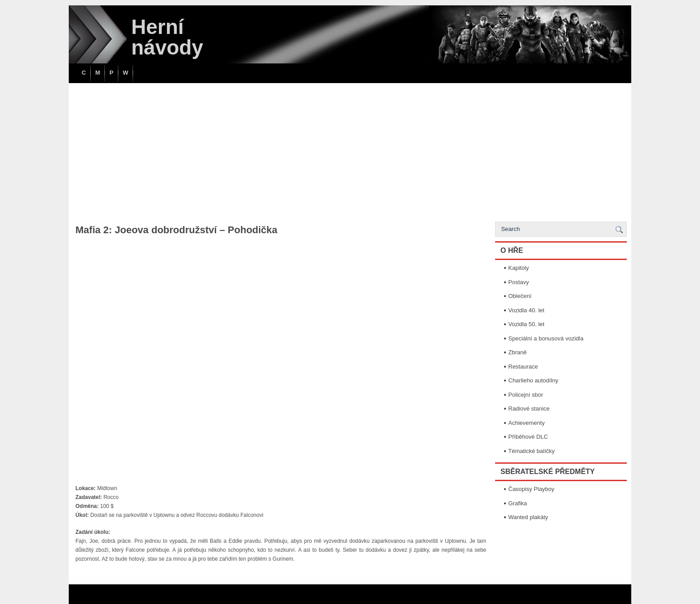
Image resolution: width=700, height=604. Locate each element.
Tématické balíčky (532, 451)
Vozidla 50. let (527, 324)
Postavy (519, 282)
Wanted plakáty (528, 517)
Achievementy (527, 423)
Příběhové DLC (528, 437)
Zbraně (518, 352)
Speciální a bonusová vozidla (546, 338)
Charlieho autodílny (533, 380)
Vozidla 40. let (527, 310)
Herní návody (167, 37)
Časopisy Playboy (531, 489)
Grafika (518, 503)
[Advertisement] (350, 150)
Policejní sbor (526, 395)
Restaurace (523, 367)
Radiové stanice (529, 409)
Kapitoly (519, 268)
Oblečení (520, 296)
